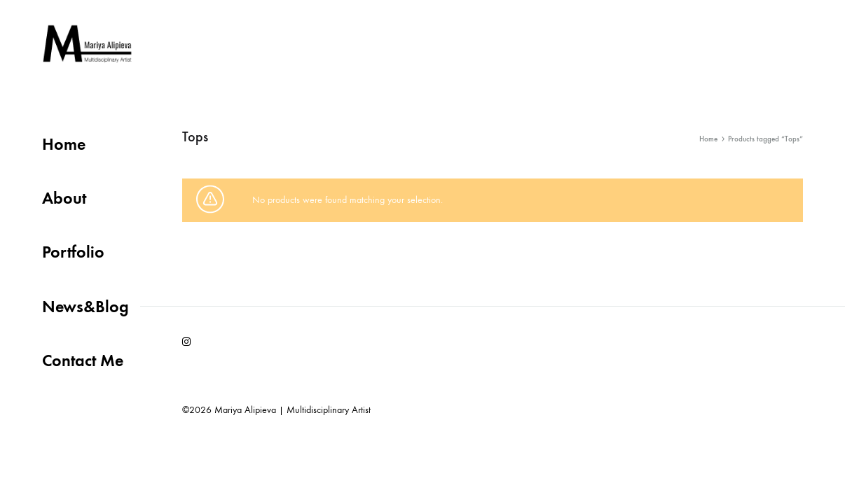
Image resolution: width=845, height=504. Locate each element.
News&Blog (85, 306)
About (64, 198)
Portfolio (73, 252)
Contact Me (83, 360)
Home (64, 144)
